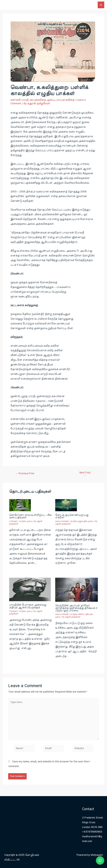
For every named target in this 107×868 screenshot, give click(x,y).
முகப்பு (51, 100)
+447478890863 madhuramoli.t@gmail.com (92, 837)
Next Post (85, 474)
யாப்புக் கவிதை (65, 100)
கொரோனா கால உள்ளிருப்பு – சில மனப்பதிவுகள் (30, 516)
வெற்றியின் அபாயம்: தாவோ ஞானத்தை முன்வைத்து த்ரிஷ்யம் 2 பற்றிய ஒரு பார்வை (76, 608)
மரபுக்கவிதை (38, 100)
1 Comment (13, 521)
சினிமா (81, 614)
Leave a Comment (62, 521)
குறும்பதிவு (83, 521)
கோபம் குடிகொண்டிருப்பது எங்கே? (72, 516)
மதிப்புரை (89, 614)
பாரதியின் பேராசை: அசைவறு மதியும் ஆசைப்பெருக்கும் (28, 606)
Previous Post (25, 474)
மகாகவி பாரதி (19, 100)
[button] (100, 860)
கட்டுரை (22, 521)
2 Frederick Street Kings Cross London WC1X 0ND (92, 822)
